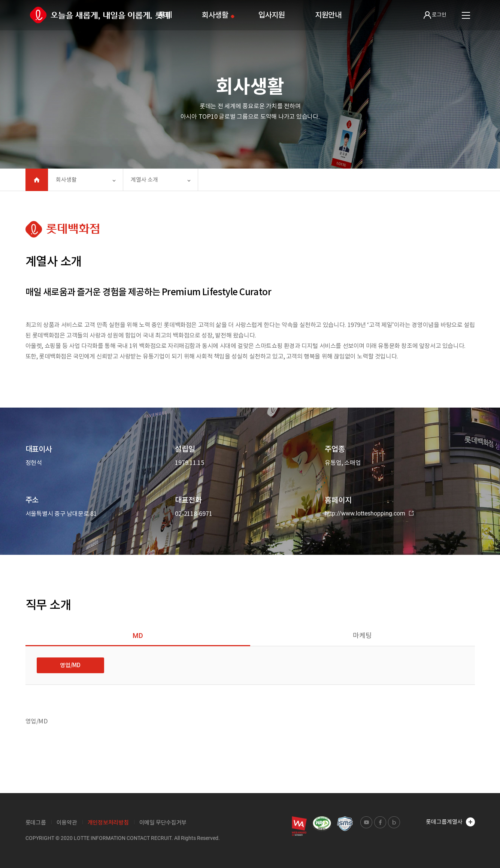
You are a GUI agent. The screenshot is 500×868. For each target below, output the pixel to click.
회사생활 (215, 15)
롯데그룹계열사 (450, 822)
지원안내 (328, 15)
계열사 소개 (144, 180)
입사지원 (272, 15)
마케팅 (362, 636)
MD (138, 636)
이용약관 (67, 822)
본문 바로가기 (0, 0)
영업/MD (70, 665)
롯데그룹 (36, 822)
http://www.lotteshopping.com (369, 514)
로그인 (435, 15)
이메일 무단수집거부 (163, 822)
